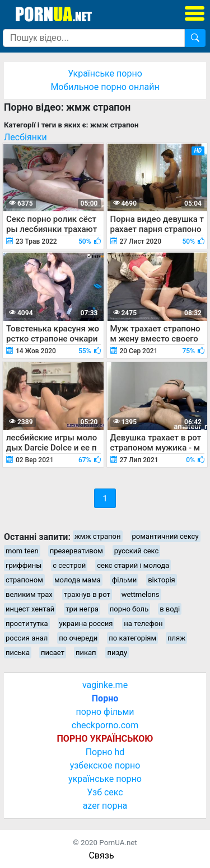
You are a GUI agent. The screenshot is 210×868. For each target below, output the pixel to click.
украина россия (86, 623)
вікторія (162, 580)
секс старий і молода (133, 565)
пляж (176, 638)
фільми (124, 580)
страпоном (24, 580)
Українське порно (105, 73)
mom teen (22, 551)
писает (53, 653)
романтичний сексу (165, 536)
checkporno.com (105, 725)
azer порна (105, 806)
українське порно (105, 779)
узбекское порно (105, 765)
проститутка (27, 623)
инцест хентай (30, 609)
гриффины (24, 565)
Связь (101, 855)
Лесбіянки (25, 137)
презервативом (76, 551)
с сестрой (69, 565)
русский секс (137, 551)
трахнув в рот (87, 594)
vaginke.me (105, 685)
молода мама (78, 580)
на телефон (143, 623)
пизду (117, 653)
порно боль (129, 609)
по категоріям (132, 638)
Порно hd (105, 752)
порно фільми (105, 712)
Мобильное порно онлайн (105, 87)
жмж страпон (98, 536)
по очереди (78, 638)
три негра (82, 609)
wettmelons (141, 594)
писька (18, 653)
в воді (170, 609)
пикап (86, 653)
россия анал (27, 638)
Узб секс (105, 792)
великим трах (29, 594)
